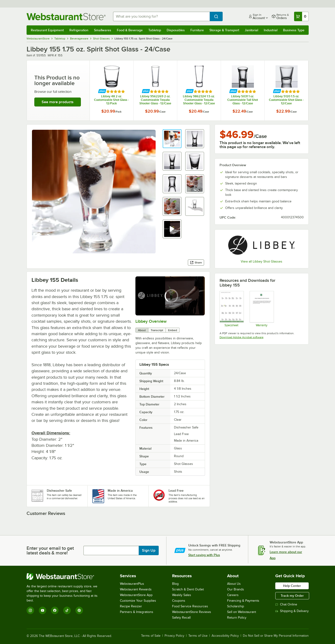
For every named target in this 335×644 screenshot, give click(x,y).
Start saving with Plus (204, 555)
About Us (234, 584)
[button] (172, 139)
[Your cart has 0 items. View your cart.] (301, 16)
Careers (233, 595)
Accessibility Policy (225, 636)
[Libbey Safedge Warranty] (262, 309)
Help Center (292, 586)
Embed (173, 330)
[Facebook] (55, 610)
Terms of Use (198, 636)
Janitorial (251, 30)
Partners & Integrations (137, 612)
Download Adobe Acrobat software (242, 337)
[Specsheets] (231, 309)
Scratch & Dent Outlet (188, 589)
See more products (58, 102)
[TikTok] (67, 610)
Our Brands (236, 589)
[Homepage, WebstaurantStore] (66, 17)
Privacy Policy (174, 636)
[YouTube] (43, 610)
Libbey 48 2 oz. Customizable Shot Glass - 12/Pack (111, 100)
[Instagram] (30, 610)
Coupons (179, 601)
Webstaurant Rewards (136, 589)
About (142, 330)
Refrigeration (79, 30)
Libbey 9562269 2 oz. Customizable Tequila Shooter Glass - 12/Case (155, 100)
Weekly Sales (182, 595)
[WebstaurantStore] (65, 577)
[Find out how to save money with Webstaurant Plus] (102, 91)
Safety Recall (181, 618)
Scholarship (236, 606)
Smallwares (103, 30)
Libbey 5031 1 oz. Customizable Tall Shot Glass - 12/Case (243, 100)
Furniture (197, 30)
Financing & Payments (243, 601)
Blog (175, 584)
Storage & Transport (224, 30)
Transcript (157, 330)
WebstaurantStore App (136, 595)
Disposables (176, 30)
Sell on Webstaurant (242, 612)
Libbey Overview (151, 321)
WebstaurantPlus (132, 584)
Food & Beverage (130, 30)
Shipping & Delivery (292, 611)
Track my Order (292, 596)
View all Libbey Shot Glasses (262, 261)
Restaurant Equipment (47, 30)
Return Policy (237, 618)
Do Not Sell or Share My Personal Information (276, 636)
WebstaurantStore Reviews (192, 612)
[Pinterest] (79, 610)
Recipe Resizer (131, 606)
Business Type (294, 30)
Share (196, 263)
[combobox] (161, 16)
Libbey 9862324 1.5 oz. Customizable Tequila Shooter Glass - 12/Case (199, 100)
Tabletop (155, 30)
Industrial (271, 30)
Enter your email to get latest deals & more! (50, 550)
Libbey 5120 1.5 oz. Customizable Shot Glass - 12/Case (286, 100)
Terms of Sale (151, 636)
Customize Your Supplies (138, 601)
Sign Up (149, 550)
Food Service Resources (190, 606)
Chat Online (286, 604)
